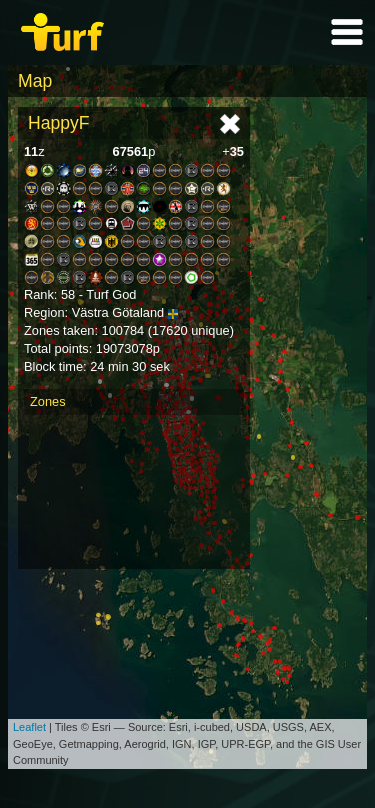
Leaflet (29, 727)
